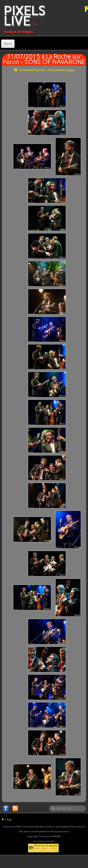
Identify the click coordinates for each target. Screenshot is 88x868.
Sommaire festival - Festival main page (44, 70)
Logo (7, 820)
